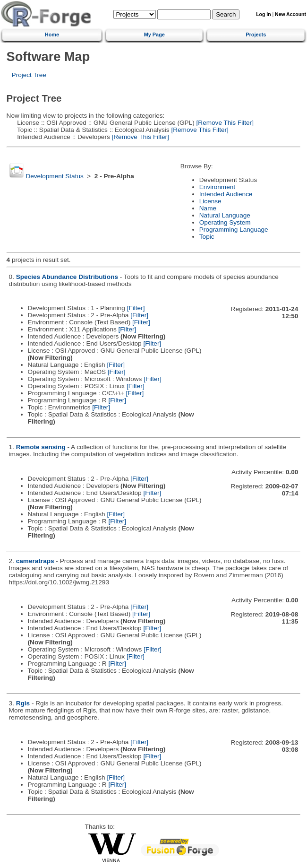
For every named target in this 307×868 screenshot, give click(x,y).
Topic (207, 237)
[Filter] (136, 308)
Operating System (225, 222)
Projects (256, 35)
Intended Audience (226, 194)
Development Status (54, 176)
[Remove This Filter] (224, 123)
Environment (217, 187)
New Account (290, 14)
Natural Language (225, 215)
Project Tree (29, 75)
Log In (263, 14)
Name (208, 208)
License (210, 201)
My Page (154, 35)
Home (52, 35)
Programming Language (234, 230)
